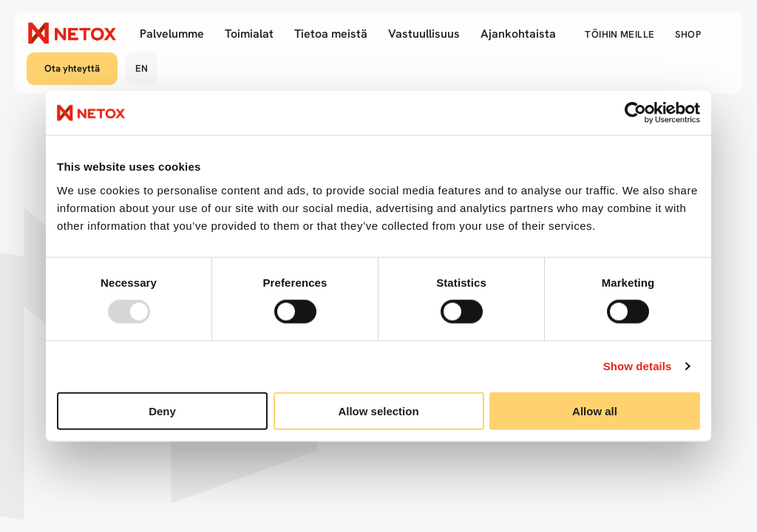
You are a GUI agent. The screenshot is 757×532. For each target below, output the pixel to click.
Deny (162, 410)
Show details (638, 366)
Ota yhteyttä (72, 68)
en (142, 68)
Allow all (595, 410)
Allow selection (378, 410)
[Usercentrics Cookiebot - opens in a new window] (635, 113)
